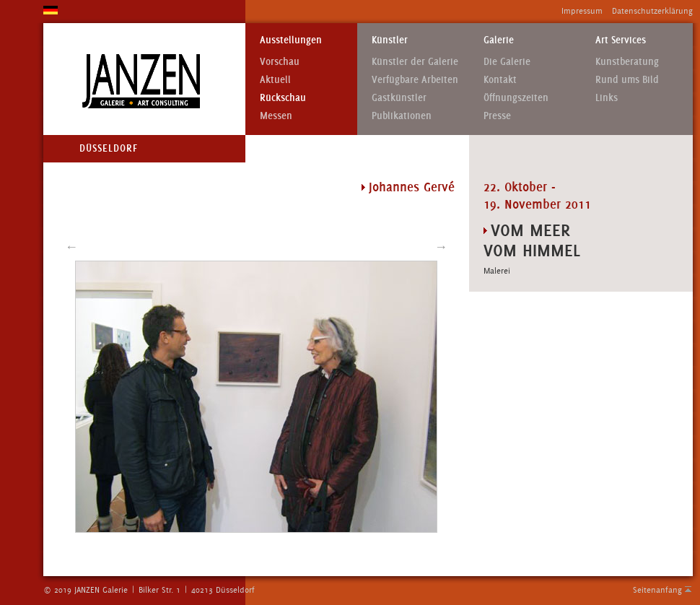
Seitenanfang (657, 590)
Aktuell (275, 80)
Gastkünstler (399, 98)
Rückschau (283, 98)
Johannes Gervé (412, 187)
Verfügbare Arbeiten (415, 80)
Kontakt (500, 80)
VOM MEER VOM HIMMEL (532, 240)
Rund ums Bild (627, 80)
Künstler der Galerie (415, 62)
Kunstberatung (627, 62)
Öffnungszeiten (516, 98)
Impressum (582, 11)
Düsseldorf (109, 148)
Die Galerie (507, 62)
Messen (276, 116)
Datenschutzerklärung (652, 11)
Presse (497, 116)
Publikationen (402, 116)
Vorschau (280, 62)
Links (607, 98)
